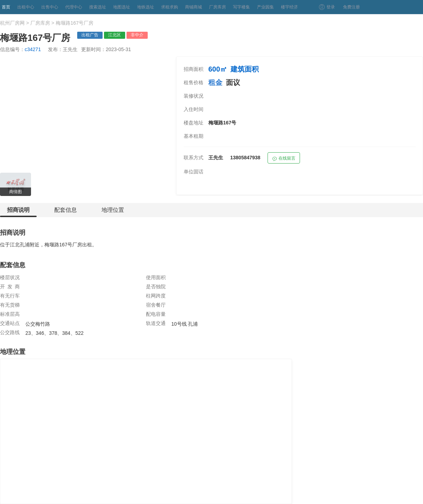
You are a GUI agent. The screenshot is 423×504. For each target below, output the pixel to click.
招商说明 (18, 212)
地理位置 (113, 210)
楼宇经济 (289, 7)
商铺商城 (194, 7)
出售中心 (50, 7)
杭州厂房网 (12, 23)
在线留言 (284, 159)
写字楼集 (241, 7)
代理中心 (74, 7)
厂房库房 (217, 7)
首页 (6, 7)
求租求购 (170, 7)
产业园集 (265, 7)
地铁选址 (146, 7)
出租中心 (26, 7)
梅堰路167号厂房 (75, 23)
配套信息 (66, 210)
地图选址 (122, 7)
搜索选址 (98, 7)
